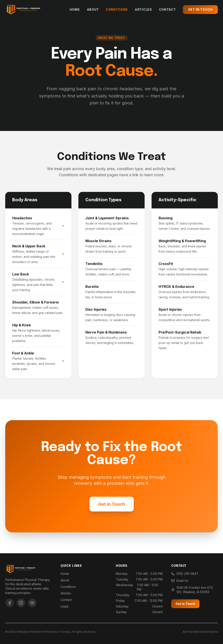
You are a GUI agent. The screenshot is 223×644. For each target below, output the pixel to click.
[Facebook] (10, 603)
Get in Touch (200, 9)
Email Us (180, 581)
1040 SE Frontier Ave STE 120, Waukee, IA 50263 (192, 590)
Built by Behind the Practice (200, 632)
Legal (64, 606)
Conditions (117, 9)
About (93, 9)
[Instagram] (21, 603)
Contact (167, 9)
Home (75, 9)
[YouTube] (32, 603)
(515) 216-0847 (185, 574)
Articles (143, 9)
